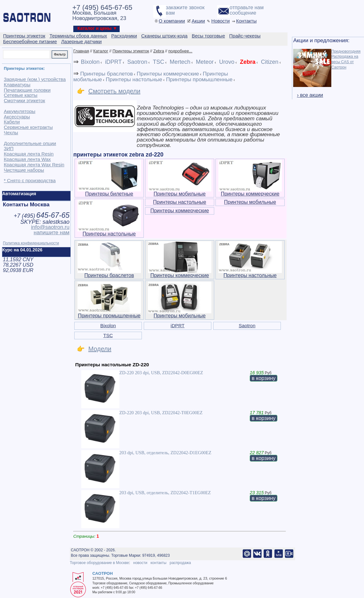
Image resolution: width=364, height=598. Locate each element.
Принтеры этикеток (131, 51)
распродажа (180, 563)
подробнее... (180, 51)
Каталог (101, 51)
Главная (81, 51)
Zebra (159, 51)
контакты (158, 563)
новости (140, 563)
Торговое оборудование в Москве (99, 563)
